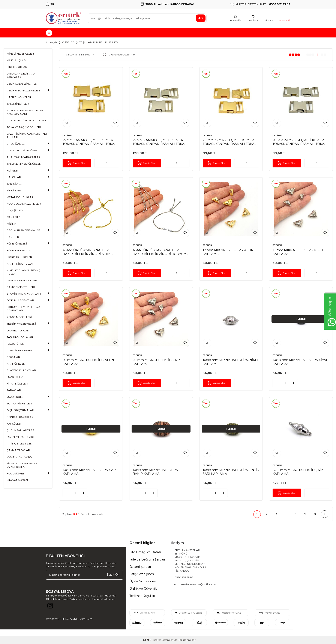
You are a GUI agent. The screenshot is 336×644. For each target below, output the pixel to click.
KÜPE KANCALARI (18, 250)
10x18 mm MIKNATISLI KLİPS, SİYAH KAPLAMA (301, 362)
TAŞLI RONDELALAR (20, 337)
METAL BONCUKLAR (20, 197)
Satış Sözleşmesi (142, 574)
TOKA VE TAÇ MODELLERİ (24, 127)
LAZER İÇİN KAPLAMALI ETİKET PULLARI (27, 135)
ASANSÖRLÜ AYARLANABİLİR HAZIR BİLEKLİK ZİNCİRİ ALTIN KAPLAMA (87, 252)
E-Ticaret (155, 640)
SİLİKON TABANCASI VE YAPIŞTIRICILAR (22, 465)
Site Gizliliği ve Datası (145, 552)
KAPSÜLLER (14, 424)
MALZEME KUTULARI (20, 437)
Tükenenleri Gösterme (119, 54)
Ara (201, 18)
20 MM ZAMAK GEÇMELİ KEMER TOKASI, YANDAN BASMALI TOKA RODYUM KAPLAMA (298, 142)
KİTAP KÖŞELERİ (18, 384)
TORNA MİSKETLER (19, 403)
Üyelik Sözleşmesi (143, 581)
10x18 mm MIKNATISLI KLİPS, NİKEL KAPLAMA (231, 362)
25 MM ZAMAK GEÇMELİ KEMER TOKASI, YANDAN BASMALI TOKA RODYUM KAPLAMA (158, 142)
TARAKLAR (14, 390)
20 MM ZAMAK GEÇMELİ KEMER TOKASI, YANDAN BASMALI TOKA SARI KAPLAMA (229, 142)
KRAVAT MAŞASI (17, 480)
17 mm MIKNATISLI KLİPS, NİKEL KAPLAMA (298, 252)
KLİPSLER (68, 42)
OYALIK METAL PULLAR (22, 280)
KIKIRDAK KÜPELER (19, 257)
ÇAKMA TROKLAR (18, 450)
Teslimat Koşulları (142, 596)
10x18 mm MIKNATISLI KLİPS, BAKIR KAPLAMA (156, 472)
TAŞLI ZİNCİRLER (18, 104)
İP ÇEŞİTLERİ (15, 210)
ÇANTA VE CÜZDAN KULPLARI (26, 120)
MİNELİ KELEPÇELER (20, 54)
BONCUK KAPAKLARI (20, 417)
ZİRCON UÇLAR (17, 67)
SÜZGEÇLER (15, 377)
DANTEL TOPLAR (18, 330)
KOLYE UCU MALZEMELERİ (24, 204)
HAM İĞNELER (16, 364)
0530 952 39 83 (184, 577)
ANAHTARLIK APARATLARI (24, 157)
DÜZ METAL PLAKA (19, 457)
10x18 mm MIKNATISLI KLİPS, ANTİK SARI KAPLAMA (231, 472)
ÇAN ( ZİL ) (13, 217)
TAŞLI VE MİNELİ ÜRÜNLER (24, 164)
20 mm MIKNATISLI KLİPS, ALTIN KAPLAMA (88, 362)
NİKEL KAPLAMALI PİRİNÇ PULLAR (24, 272)
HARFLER (13, 237)
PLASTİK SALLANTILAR (21, 370)
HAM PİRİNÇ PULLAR (20, 264)
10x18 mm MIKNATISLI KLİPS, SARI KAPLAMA (90, 472)
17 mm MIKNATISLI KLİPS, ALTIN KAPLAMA (228, 252)
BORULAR (13, 357)
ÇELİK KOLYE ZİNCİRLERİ (23, 84)
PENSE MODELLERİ (19, 317)
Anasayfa (52, 42)
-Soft (145, 640)
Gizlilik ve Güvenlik (143, 589)
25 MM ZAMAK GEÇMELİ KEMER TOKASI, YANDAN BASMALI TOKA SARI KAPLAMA (88, 142)
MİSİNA (11, 224)
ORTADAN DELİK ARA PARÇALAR (21, 75)
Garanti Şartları (140, 567)
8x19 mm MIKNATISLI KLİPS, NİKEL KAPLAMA (300, 472)
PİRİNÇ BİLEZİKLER (19, 443)
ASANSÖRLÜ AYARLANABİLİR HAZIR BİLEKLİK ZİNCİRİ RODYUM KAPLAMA (160, 252)
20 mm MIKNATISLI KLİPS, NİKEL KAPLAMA (159, 362)
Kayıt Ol (113, 575)
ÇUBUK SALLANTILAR (21, 430)
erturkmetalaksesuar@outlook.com (196, 584)
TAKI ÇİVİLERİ (16, 184)
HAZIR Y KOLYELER (19, 97)
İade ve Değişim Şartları (147, 559)
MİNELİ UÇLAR (16, 60)
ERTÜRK (67, 135)
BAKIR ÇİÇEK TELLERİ (21, 287)
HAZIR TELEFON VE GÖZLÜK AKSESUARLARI (25, 112)
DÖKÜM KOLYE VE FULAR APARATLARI (23, 309)
